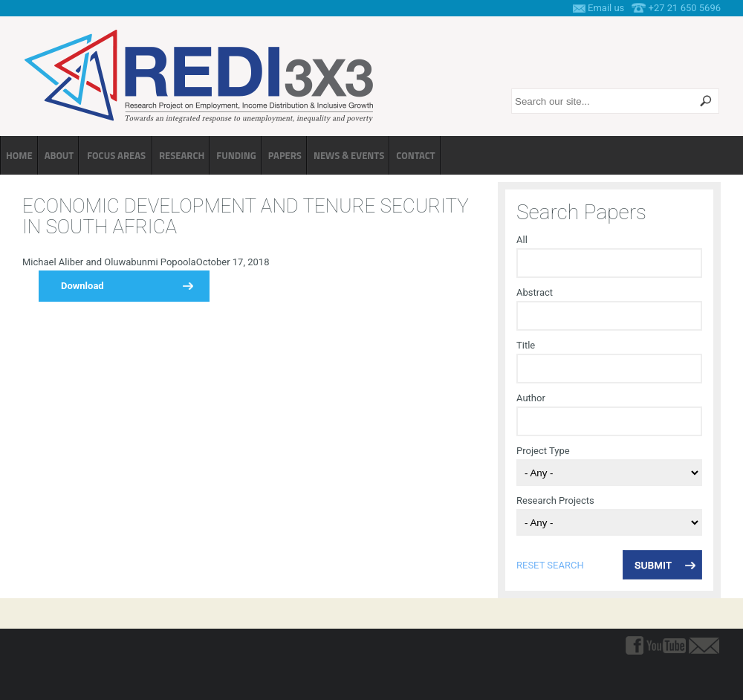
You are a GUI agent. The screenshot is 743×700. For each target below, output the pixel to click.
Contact (415, 155)
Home (19, 155)
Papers (285, 155)
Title (526, 345)
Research (182, 155)
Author (531, 398)
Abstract (535, 292)
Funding (236, 155)
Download (82, 286)
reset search (550, 565)
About (59, 155)
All (522, 240)
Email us (606, 8)
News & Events (349, 155)
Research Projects (555, 500)
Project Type (543, 451)
